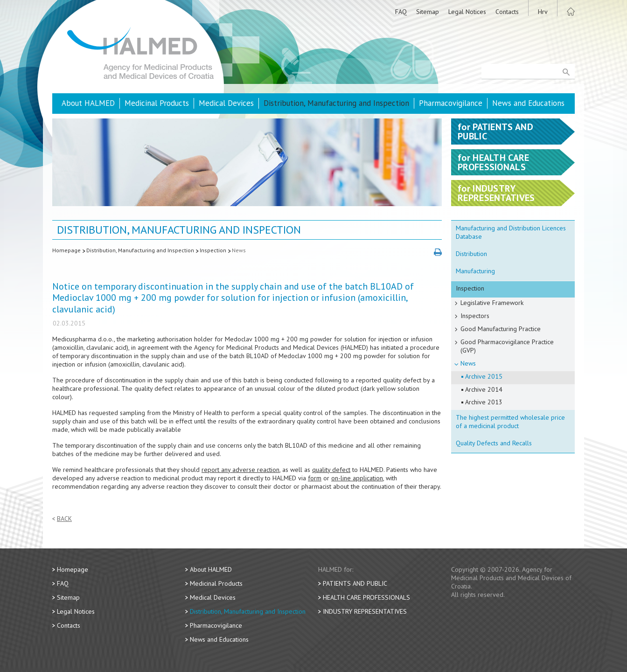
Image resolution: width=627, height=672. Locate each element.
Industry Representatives (365, 611)
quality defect (331, 470)
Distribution (471, 254)
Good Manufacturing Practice (501, 329)
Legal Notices (467, 12)
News (239, 250)
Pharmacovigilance (451, 103)
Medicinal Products (157, 103)
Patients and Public (355, 583)
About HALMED (88, 103)
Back (64, 519)
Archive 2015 (484, 376)
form (315, 478)
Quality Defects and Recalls (494, 443)
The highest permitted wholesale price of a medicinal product (510, 422)
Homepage (66, 250)
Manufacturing (475, 271)
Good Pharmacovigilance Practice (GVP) (507, 346)
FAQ (401, 12)
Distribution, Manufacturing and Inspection (336, 103)
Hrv (543, 12)
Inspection (213, 250)
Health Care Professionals (366, 597)
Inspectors (475, 316)
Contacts (507, 12)
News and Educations (528, 103)
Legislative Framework (492, 303)
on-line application (357, 478)
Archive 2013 (484, 402)
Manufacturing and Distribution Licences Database (511, 232)
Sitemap (428, 12)
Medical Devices (226, 103)
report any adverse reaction (240, 470)
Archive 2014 (484, 389)
